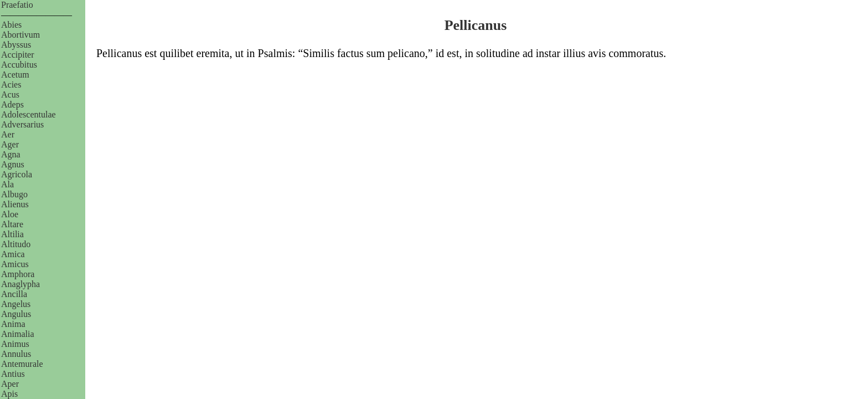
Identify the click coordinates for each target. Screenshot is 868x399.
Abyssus (16, 45)
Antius (13, 374)
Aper (10, 384)
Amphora (18, 274)
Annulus (16, 354)
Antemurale (22, 364)
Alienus (15, 204)
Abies (11, 25)
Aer (8, 134)
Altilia (12, 234)
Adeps (12, 104)
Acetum (15, 75)
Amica (13, 254)
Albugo (14, 194)
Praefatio (17, 5)
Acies (11, 85)
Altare (12, 224)
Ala (7, 184)
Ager (10, 144)
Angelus (16, 304)
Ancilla (14, 294)
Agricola (17, 174)
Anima (13, 324)
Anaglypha (20, 284)
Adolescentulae (29, 114)
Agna (11, 154)
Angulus (16, 314)
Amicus (15, 264)
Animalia (18, 334)
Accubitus (19, 65)
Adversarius (22, 124)
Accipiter (18, 55)
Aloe (10, 214)
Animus (15, 344)
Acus (10, 94)
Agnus (13, 164)
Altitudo (16, 244)
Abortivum (20, 35)
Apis (9, 394)
